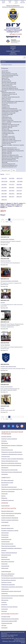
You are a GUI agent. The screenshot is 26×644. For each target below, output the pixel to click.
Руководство (4, 448)
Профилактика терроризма (8, 585)
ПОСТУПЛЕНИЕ (13, 47)
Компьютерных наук (6, 539)
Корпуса (3, 496)
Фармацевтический (6, 555)
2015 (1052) (19, 187)
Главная (2, 174)
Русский (4, 1)
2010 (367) (12, 194)
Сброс (14, 170)
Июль (13, 205)
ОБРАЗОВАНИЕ (13, 48)
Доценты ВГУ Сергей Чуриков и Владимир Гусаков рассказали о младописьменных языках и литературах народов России (12, 325)
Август (19, 205)
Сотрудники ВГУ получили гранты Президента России (13, 369)
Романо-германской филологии (9, 553)
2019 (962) (12, 184)
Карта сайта (22, 3)
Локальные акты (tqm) (7, 623)
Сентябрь (3, 206)
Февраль (9, 203)
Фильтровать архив (6, 170)
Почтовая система (6, 617)
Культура (2, 345)
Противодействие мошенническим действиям (13, 596)
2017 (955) (4, 187)
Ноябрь (17, 206)
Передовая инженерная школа (9, 487)
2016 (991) (12, 187)
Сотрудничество (15, 281)
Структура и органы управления (9, 439)
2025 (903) (12, 178)
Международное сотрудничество (9, 470)
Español (4, 3)
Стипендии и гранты (12, 367)
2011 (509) (4, 194)
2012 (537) (19, 191)
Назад (7, 220)
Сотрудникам (5, 609)
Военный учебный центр (7, 511)
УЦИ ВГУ (23, 643)
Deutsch (16, 1)
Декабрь (2, 207)
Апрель (21, 203)
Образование (11, 239)
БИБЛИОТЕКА (13, 53)
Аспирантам (4, 604)
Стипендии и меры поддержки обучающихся (12, 459)
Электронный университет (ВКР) (9, 621)
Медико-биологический (7, 544)
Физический (4, 557)
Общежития (4, 498)
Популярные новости (7, 65)
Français (22, 1)
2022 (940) (12, 181)
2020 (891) (4, 184)
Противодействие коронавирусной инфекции (13, 578)
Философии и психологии (8, 562)
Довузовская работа (5, 239)
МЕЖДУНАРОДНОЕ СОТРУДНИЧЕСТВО (13, 51)
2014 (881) (4, 191)
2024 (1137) (19, 178)
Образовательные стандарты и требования (12, 445)
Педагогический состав (7, 450)
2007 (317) (12, 197)
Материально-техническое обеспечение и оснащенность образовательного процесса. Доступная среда (12, 454)
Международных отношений (8, 546)
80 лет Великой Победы (7, 576)
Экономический (5, 566)
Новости (3, 62)
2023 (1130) (4, 181)
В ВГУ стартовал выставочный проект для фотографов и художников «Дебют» (10, 389)
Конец (11, 222)
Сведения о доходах (6, 582)
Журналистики (5, 535)
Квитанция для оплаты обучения (9, 607)
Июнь (7, 205)
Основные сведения (6, 436)
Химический (4, 564)
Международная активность (6, 281)
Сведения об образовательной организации (13, 7)
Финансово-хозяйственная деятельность (11, 463)
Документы (4, 441)
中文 (10, 3)
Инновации (3, 367)
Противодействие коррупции (9, 580)
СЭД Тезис (4, 625)
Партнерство (5, 494)
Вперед (7, 222)
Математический (5, 542)
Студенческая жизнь (9, 387)
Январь (2, 203)
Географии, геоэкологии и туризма (10, 530)
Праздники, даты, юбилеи (6, 261)
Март (15, 203)
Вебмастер (5, 641)
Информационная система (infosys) (10, 619)
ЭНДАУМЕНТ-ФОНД (13, 54)
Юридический (5, 568)
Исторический (5, 537)
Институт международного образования (11, 513)
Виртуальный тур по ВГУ (7, 483)
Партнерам (4, 611)
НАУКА (13, 50)
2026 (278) (4, 178)
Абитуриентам (5, 600)
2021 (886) (20, 181)
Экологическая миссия (7, 598)
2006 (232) (19, 197)
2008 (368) (4, 197)
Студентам (4, 602)
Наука (7, 367)
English (10, 1)
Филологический (6, 559)
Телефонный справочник (8, 500)
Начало (3, 220)
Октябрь (10, 206)
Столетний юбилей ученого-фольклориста (10, 263)
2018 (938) (19, 184)
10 (4, 222)
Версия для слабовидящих (13, 5)
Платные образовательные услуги (10, 461)
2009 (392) (19, 194)
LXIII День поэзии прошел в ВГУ (8, 410)
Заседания (3, 303)
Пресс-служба (12, 641)
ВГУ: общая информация (7, 480)
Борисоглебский (5, 506)
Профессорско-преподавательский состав (12, 489)
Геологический (5, 533)
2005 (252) (4, 200)
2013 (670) (12, 191)
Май (2, 205)
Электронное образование (8, 491)
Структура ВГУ (5, 485)
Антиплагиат (4, 628)
